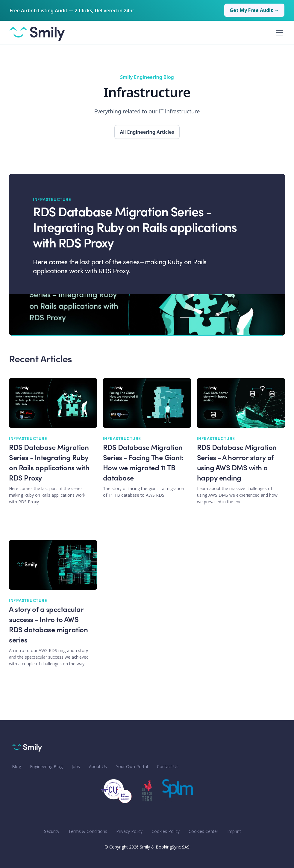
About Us (98, 766)
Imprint (234, 831)
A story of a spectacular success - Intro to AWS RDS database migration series (48, 625)
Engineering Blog (46, 766)
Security (52, 831)
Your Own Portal (132, 766)
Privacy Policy (129, 831)
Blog (16, 766)
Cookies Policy (166, 831)
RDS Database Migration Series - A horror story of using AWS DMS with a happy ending (237, 463)
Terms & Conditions (88, 831)
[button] (278, 33)
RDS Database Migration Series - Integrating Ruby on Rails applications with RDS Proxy (135, 229)
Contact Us (168, 766)
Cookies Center (203, 831)
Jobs (76, 766)
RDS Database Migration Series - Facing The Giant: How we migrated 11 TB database (143, 463)
